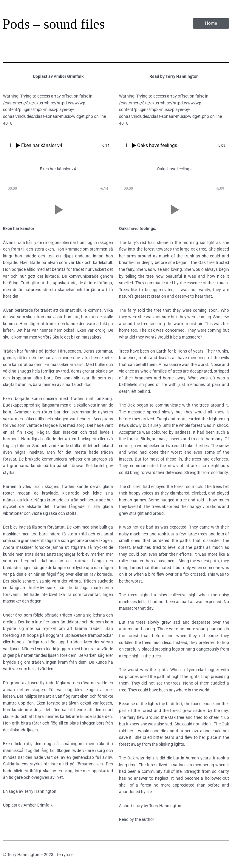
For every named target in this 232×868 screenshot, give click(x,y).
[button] (58, 210)
